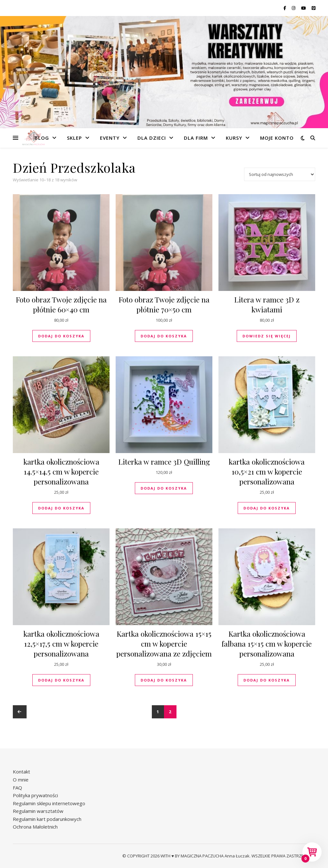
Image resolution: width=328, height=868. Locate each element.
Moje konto (277, 138)
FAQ (17, 788)
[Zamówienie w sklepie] (280, 174)
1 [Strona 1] (158, 712)
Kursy (234, 138)
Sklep (74, 138)
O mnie (21, 780)
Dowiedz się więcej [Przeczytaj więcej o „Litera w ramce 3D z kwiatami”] (267, 336)
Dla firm (196, 138)
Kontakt (21, 772)
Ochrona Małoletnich (35, 827)
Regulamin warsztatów (38, 811)
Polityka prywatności (35, 795)
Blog (42, 138)
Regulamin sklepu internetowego (49, 803)
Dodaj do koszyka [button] (61, 336)
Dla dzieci (152, 138)
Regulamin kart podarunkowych (47, 819)
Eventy (110, 138)
